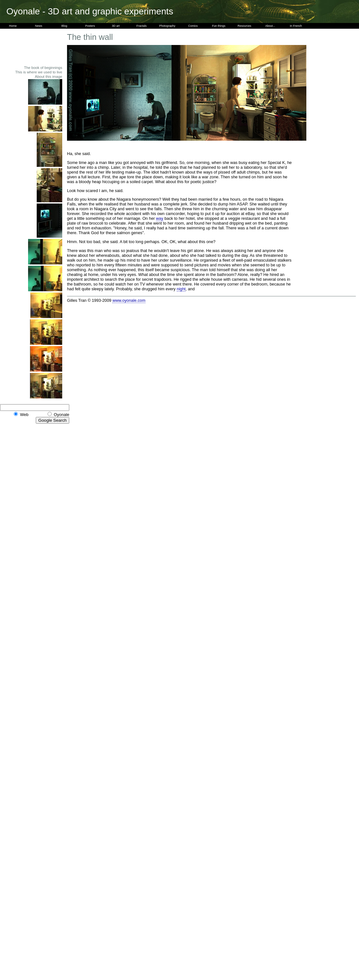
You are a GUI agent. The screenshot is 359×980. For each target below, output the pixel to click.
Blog (64, 26)
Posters (90, 26)
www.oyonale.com (129, 300)
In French (296, 26)
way (160, 218)
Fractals (142, 26)
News (39, 26)
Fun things (219, 26)
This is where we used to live (39, 72)
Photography (167, 26)
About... (270, 26)
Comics (193, 26)
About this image (49, 77)
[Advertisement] (45, 47)
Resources (245, 26)
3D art (116, 26)
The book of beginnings (43, 68)
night (181, 289)
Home (13, 26)
